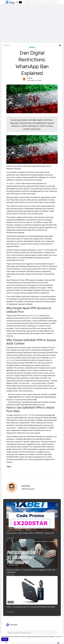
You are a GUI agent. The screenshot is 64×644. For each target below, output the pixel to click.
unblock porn (34, 316)
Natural (11, 602)
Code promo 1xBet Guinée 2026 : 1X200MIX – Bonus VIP (30, 533)
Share (6, 45)
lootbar (30, 78)
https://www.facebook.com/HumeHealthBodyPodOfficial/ (31, 607)
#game (9, 466)
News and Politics (14, 565)
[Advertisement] (32, 25)
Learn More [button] (59, 637)
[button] (41, 2)
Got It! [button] (5, 639)
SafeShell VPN (26, 415)
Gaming (32, 47)
